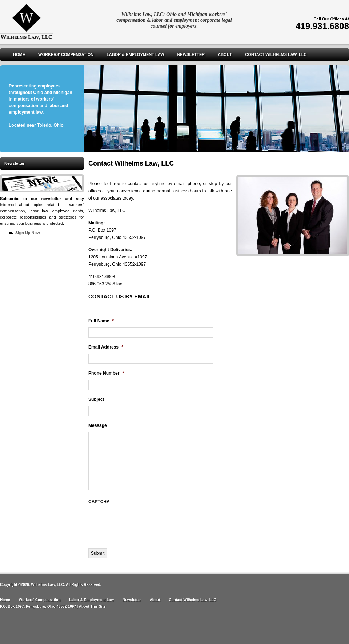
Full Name (101, 321)
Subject (96, 399)
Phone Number (106, 373)
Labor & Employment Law (135, 54)
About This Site (92, 606)
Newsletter (191, 54)
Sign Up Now (28, 233)
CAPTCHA (99, 502)
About (225, 54)
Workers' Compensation (66, 54)
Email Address (106, 347)
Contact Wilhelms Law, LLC (276, 54)
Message (98, 425)
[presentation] (144, 522)
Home (19, 54)
